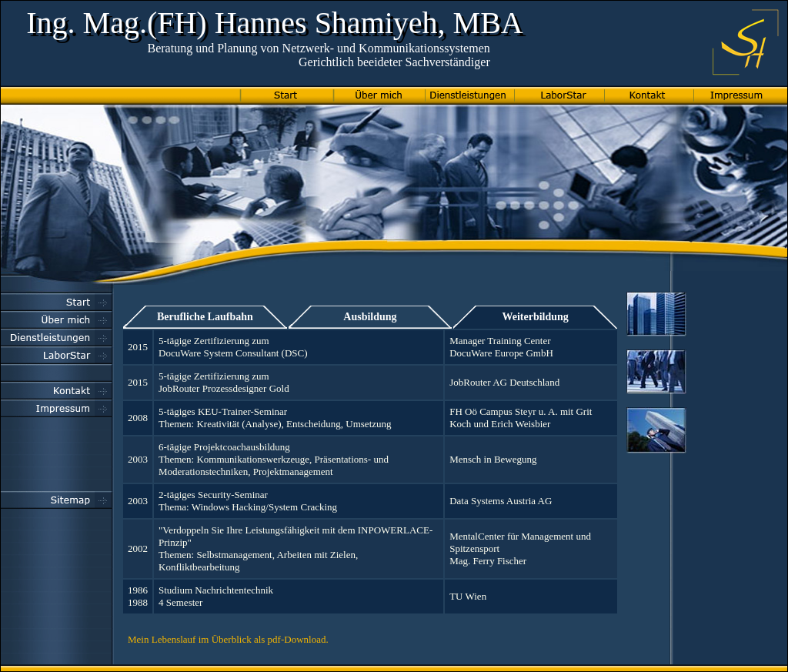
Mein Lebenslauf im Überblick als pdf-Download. (228, 639)
